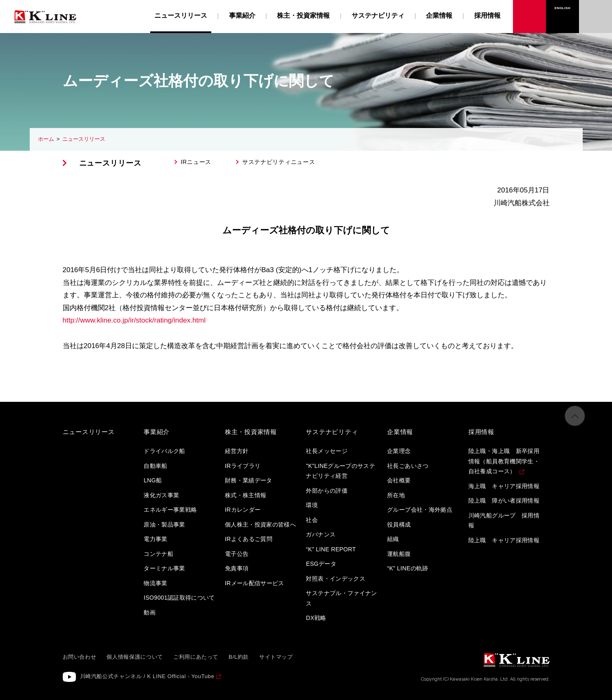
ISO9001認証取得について (179, 598)
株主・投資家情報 (303, 15)
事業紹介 (242, 15)
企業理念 (399, 451)
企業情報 (439, 15)
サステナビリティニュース (279, 162)
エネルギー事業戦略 (170, 510)
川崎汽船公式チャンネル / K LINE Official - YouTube (147, 676)
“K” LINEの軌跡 (408, 568)
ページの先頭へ (575, 425)
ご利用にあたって (196, 657)
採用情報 (487, 15)
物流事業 (155, 583)
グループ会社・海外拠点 (420, 510)
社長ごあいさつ (408, 466)
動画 (150, 612)
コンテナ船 (158, 554)
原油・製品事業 (164, 524)
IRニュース (196, 162)
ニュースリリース (84, 139)
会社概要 (399, 480)
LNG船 (153, 480)
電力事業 (155, 539)
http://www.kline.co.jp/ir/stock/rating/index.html (134, 320)
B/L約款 (239, 657)
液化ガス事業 (161, 495)
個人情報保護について (135, 657)
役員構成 (399, 524)
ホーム (46, 139)
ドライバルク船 (164, 451)
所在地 (396, 495)
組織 (393, 539)
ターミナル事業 (164, 568)
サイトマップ (276, 657)
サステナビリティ (378, 15)
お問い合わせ (596, 8)
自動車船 (155, 466)
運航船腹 (399, 554)
